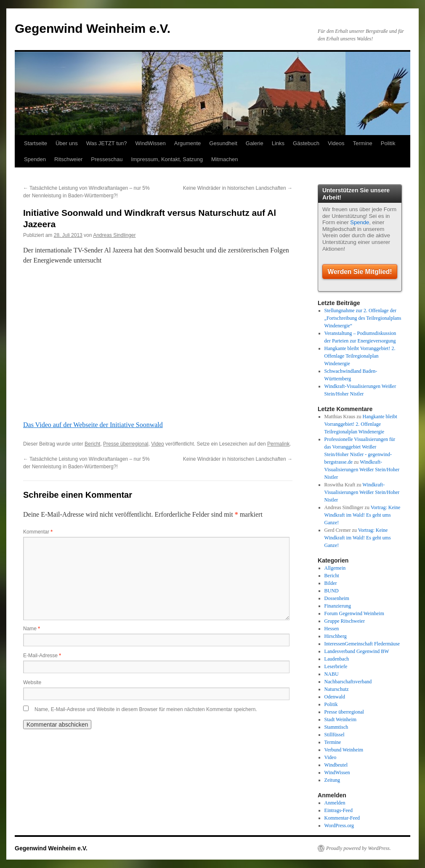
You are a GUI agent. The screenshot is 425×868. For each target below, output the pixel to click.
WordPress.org (339, 826)
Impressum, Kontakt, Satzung (167, 159)
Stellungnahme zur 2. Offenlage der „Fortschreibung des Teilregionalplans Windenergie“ (363, 318)
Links (278, 143)
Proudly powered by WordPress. (359, 848)
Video (157, 444)
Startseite (36, 143)
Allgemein (335, 568)
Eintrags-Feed (339, 810)
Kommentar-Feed (342, 818)
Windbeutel (336, 765)
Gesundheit (223, 143)
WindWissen (150, 143)
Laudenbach (337, 659)
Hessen (332, 629)
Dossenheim (337, 598)
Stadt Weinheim (340, 719)
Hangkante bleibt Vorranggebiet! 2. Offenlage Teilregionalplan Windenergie (360, 356)
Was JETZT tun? (107, 143)
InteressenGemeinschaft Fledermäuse (362, 644)
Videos (336, 143)
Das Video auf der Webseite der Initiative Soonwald (93, 425)
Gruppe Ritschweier (345, 621)
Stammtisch (336, 727)
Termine (363, 143)
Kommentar (38, 532)
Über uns (67, 143)
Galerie (255, 143)
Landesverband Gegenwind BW (357, 651)
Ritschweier (68, 159)
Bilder (331, 583)
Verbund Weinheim (344, 750)
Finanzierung (338, 606)
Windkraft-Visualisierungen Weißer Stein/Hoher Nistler (362, 470)
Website (32, 682)
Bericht (92, 444)
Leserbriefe (336, 666)
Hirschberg (336, 636)
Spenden (35, 159)
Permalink (278, 444)
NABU (332, 674)
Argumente (188, 143)
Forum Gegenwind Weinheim (354, 613)
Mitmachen (225, 159)
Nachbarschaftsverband (348, 682)
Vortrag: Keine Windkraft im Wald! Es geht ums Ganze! (363, 515)
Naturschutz (337, 689)
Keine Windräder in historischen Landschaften (238, 188)
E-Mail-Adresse (42, 656)
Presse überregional (126, 444)
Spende (360, 222)
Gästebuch (306, 143)
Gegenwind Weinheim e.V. (93, 28)
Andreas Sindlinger (114, 235)
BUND (332, 591)
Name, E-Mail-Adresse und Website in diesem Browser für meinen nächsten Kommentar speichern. (146, 709)
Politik (388, 143)
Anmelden (335, 803)
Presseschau (107, 159)
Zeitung (332, 780)
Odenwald (335, 697)
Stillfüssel (335, 735)
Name (32, 629)
